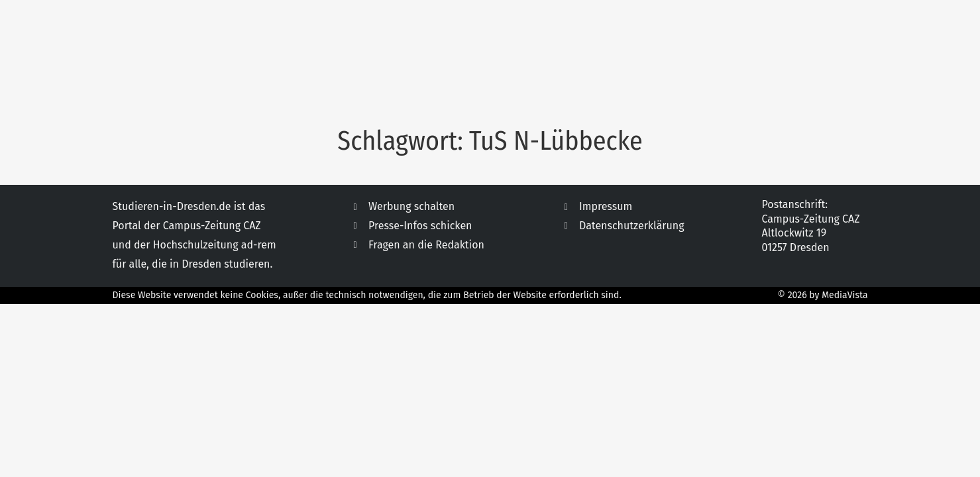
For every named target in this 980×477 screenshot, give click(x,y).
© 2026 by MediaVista (823, 295)
